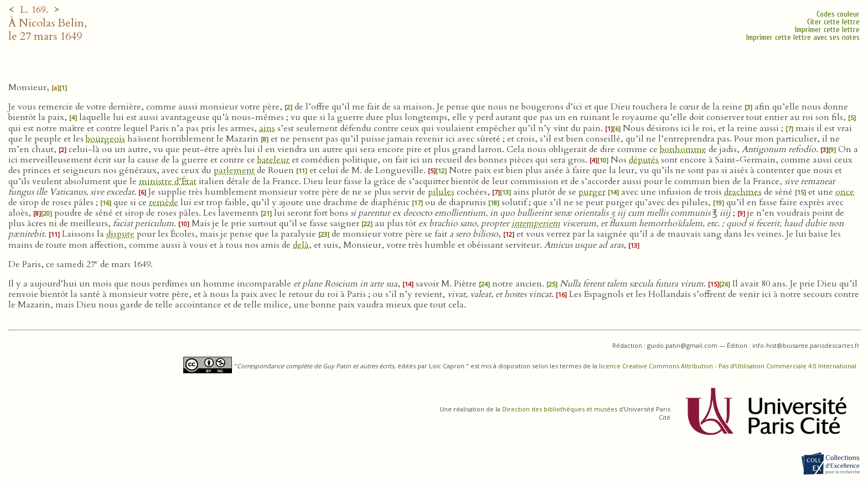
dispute (120, 234)
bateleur (273, 160)
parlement (234, 170)
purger (592, 192)
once (845, 192)
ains (267, 128)
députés (644, 160)
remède (164, 202)
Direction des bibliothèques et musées (560, 409)
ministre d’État (168, 181)
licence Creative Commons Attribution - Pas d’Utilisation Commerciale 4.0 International (728, 366)
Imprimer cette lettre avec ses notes (803, 37)
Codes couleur (838, 14)
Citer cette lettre (833, 22)
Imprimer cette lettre (827, 30)
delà (301, 245)
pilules (441, 192)
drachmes (743, 192)
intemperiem (536, 223)
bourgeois (105, 139)
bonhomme (683, 149)
